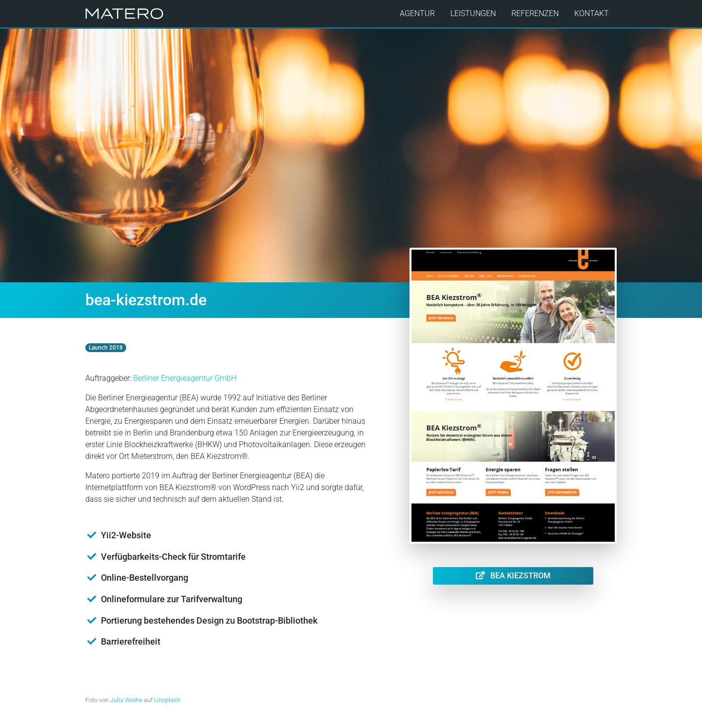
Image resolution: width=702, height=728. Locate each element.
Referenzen (535, 13)
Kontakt (592, 13)
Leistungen (473, 13)
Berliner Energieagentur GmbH (185, 378)
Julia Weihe (126, 700)
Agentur (417, 13)
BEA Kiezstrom (513, 576)
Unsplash (167, 700)
